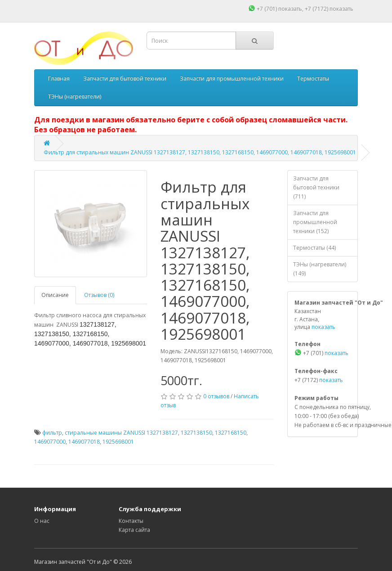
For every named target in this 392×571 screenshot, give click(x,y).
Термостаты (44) (314, 248)
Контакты (131, 521)
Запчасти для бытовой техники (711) (316, 187)
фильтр (52, 433)
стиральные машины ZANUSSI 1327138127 (121, 433)
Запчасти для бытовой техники (125, 79)
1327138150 (196, 433)
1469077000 (50, 442)
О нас (42, 521)
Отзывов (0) (99, 295)
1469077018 (84, 442)
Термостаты (313, 79)
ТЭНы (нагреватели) (75, 97)
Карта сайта (134, 530)
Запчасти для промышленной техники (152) (315, 222)
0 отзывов (216, 396)
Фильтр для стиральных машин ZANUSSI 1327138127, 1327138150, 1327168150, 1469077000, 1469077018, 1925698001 (200, 152)
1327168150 (231, 433)
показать (290, 9)
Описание (55, 295)
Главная (59, 79)
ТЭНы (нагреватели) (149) (320, 269)
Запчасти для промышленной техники (232, 79)
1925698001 (118, 442)
